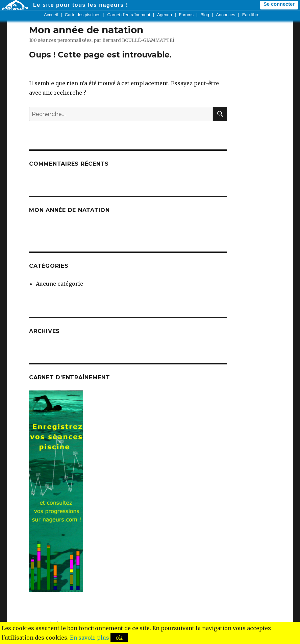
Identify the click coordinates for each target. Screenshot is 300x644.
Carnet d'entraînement (129, 15)
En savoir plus (90, 638)
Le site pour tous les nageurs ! (81, 5)
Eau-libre (251, 15)
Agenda (165, 15)
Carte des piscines (83, 15)
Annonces (226, 15)
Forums (186, 15)
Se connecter (279, 4)
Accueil (51, 15)
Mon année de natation (86, 30)
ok (119, 638)
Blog (205, 15)
